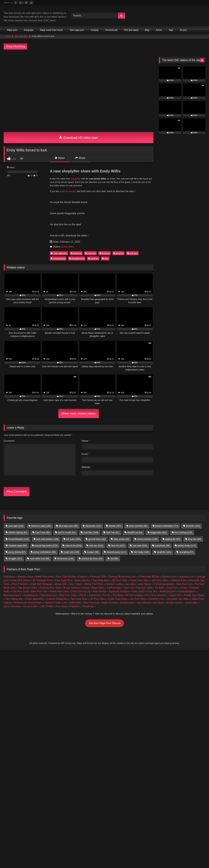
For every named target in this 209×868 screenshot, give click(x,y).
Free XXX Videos (21, 580)
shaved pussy (58, 258)
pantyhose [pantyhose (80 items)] (162, 545)
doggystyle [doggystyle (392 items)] (159, 532)
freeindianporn (168, 591)
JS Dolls (160, 588)
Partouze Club (98, 577)
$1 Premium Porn (43, 580)
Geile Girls (75, 603)
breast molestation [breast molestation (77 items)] (167, 526)
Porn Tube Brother (66, 577)
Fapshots (75, 606)
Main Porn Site (39, 591)
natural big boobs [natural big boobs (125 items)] (46, 545)
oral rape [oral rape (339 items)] (140, 545)
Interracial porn (49, 595)
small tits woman (68, 191)
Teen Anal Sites (101, 580)
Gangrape (29, 30)
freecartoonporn (12, 595)
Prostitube (88, 606)
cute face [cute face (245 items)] (91, 532)
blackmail (76, 253)
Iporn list (129, 588)
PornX (83, 595)
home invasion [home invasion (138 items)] (147, 539)
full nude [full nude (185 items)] (73, 539)
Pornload (118, 595)
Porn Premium (20, 584)
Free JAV (152, 591)
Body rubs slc (82, 580)
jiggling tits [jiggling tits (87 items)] (173, 539)
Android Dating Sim (57, 599)
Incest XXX (175, 595)
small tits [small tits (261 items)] (164, 552)
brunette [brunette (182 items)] (193, 526)
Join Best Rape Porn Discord (104, 623)
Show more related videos (79, 413)
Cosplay (95, 30)
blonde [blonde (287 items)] (115, 526)
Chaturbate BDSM (149, 577)
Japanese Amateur (119, 591)
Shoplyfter (76, 179)
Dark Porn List (184, 584)
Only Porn (172, 588)
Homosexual (111, 30)
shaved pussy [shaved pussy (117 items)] (116, 552)
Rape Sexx (98, 588)
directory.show (25, 577)
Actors (159, 30)
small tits (93, 258)
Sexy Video (76, 584)
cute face (90, 253)
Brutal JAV (61, 584)
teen (105, 258)
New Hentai (100, 591)
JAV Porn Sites (160, 580)
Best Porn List (91, 603)
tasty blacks (145, 584)
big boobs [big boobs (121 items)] (93, 526)
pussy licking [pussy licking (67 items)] (17, 552)
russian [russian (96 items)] (93, 552)
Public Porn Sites (140, 580)
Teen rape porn (77, 30)
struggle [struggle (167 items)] (15, 558)
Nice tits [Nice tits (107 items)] (118, 545)
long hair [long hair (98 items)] (195, 539)
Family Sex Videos (194, 595)
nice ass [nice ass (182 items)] (96, 545)
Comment (9, 441)
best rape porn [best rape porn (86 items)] (68, 526)
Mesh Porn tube (45, 577)
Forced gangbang (164, 584)
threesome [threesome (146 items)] (65, 558)
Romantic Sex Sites (178, 599)
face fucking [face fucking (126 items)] (183, 532)
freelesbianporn (187, 591)
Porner (106, 595)
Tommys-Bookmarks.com (122, 577)
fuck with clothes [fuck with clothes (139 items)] (47, 539)
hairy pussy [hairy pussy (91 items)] (121, 539)
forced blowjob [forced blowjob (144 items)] (18, 539)
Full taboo (9, 577)
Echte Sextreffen (35, 599)
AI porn (183, 30)
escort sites (191, 603)
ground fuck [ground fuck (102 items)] (97, 539)
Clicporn (83, 577)
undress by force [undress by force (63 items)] (92, 558)
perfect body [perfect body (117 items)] (187, 545)
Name (86, 441)
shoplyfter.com (77, 258)
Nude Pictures (110, 603)
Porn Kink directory (156, 595)
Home (8, 36)
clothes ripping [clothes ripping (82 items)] (18, 532)
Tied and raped (131, 30)
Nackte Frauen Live (56, 603)
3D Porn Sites (120, 580)
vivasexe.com (187, 577)
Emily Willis (68, 247)
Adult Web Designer (41, 584)
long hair (118, 253)
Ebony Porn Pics (94, 584)
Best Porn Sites (68, 595)
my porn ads (30, 606)
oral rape (132, 253)
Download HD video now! (79, 138)
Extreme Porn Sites (50, 588)
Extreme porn (169, 577)
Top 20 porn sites (27, 588)
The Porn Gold (20, 591)
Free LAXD (138, 591)
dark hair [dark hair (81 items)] (113, 532)
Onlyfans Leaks (114, 584)
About (60, 158)
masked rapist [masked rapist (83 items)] (18, 545)
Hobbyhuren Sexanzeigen (28, 603)
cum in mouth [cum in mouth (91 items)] (67, 532)
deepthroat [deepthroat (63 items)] (135, 532)
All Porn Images (134, 595)
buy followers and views (150, 603)
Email (85, 454)
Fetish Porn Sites (59, 591)
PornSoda (94, 595)
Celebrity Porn (179, 580)
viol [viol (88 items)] (114, 558)
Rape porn (12, 30)
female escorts (174, 603)
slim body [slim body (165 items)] (141, 552)
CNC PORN (46, 606)
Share (80, 158)
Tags (171, 30)
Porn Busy (61, 606)
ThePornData (114, 588)
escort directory (12, 606)
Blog (147, 30)
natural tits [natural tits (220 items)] (73, 545)
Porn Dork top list (81, 591)
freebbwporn (31, 595)
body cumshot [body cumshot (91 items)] (138, 526)
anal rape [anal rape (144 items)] (16, 526)
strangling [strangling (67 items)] (186, 552)
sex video (130, 584)
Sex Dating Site (14, 599)
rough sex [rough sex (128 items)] (71, 552)
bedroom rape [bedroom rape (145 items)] (41, 526)
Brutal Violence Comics (76, 588)
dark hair (105, 253)
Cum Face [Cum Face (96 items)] (42, 532)
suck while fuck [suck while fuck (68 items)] (40, 558)
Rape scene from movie (52, 30)
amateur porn (127, 603)
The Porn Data (144, 588)
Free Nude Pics (63, 580)
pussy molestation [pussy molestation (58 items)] (45, 552)
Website (86, 467)
